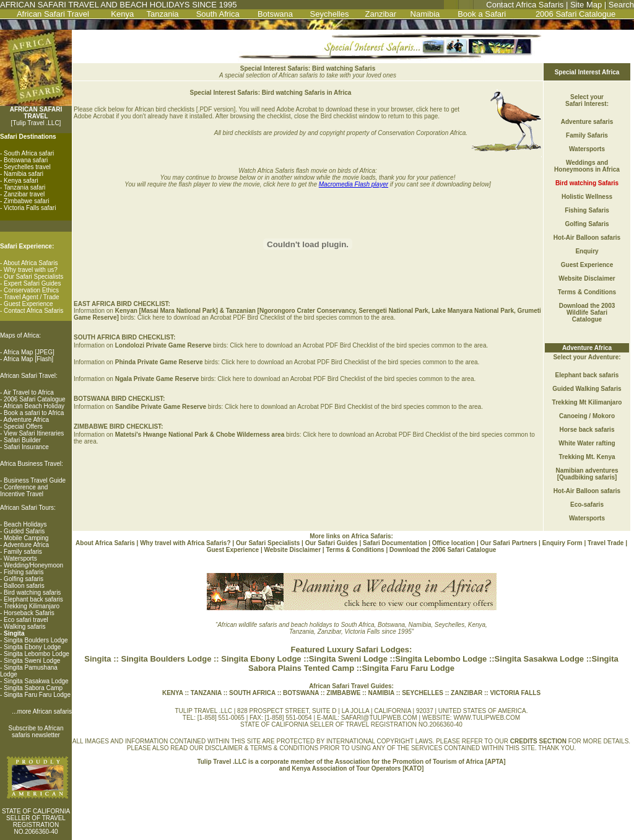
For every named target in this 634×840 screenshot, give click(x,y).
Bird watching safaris (32, 593)
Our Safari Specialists (33, 277)
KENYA (173, 693)
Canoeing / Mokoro (587, 416)
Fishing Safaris (587, 210)
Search (621, 5)
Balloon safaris (24, 586)
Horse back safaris (587, 430)
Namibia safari (24, 174)
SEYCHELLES (423, 693)
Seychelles (330, 14)
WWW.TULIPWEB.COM (487, 718)
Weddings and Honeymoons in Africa (587, 166)
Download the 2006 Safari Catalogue (443, 550)
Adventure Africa (26, 420)
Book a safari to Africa (34, 413)
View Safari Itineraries (34, 433)
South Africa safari (29, 153)
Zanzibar (380, 14)
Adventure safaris (587, 122)
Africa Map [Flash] (29, 359)
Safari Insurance (26, 447)
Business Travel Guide (35, 480)
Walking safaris (24, 627)
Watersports (20, 558)
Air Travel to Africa (29, 392)
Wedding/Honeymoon (33, 565)
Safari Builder (22, 440)
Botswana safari (26, 160)
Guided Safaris (24, 531)
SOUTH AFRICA (253, 693)
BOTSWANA (300, 693)
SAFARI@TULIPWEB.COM (379, 718)
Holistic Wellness (587, 197)
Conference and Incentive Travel (24, 491)
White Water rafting (587, 443)
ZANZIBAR (466, 693)
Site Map (586, 5)
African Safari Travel (53, 14)
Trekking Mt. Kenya (587, 457)
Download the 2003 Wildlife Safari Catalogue (587, 313)
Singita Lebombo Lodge (37, 654)
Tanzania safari (24, 187)
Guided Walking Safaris (587, 389)
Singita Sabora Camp (33, 688)
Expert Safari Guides (32, 283)
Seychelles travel (27, 167)
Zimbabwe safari (26, 201)
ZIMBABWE (344, 693)
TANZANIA (207, 693)
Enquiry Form (562, 543)
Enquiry (587, 251)
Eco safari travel (26, 620)
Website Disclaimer (587, 278)
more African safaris (45, 711)
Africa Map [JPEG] (29, 352)
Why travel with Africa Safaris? (185, 543)
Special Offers (23, 427)
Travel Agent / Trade (32, 297)
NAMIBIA (380, 693)
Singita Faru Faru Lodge (37, 695)
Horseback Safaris (29, 613)
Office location (454, 543)
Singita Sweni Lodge (32, 661)
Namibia (425, 14)
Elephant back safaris (33, 599)
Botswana (275, 14)
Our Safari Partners (509, 543)
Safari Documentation (395, 543)
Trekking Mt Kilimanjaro (587, 402)
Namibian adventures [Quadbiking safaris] (587, 474)
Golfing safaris (24, 579)
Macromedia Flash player (354, 184)
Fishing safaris (24, 572)
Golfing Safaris (587, 224)
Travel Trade (606, 543)
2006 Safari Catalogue (575, 14)
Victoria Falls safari (30, 208)
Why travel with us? (31, 270)
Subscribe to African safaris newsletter (36, 732)
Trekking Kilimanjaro (32, 606)
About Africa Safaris (31, 263)
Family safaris (23, 552)
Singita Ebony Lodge (32, 647)
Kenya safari (21, 181)
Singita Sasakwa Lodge (36, 681)
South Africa (218, 14)
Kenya (122, 14)
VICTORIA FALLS (515, 693)
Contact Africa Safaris (525, 5)
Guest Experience (28, 304)
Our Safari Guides (332, 543)
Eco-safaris (587, 505)
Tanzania (163, 14)
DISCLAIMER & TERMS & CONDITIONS (262, 748)
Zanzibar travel (24, 194)
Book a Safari (482, 14)
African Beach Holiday (34, 406)
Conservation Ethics (31, 290)
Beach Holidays (25, 524)
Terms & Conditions (587, 292)
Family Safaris (587, 135)
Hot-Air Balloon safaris (587, 238)
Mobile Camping (26, 538)
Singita (98, 659)
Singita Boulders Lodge (36, 640)
